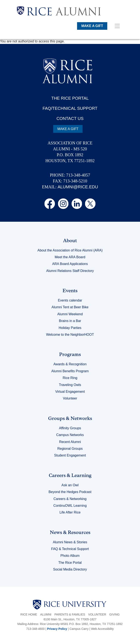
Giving (114, 614)
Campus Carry (79, 629)
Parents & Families (70, 614)
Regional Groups (70, 449)
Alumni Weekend (70, 314)
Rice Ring (70, 378)
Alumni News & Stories (70, 542)
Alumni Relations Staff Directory (70, 271)
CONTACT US (70, 118)
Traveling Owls (70, 385)
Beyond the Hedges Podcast (70, 492)
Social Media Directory (70, 569)
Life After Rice (70, 512)
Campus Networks (70, 435)
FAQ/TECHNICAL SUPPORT (70, 108)
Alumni (46, 614)
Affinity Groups (70, 428)
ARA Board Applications (70, 264)
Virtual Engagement (70, 392)
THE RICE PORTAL (70, 98)
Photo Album (70, 556)
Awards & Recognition (70, 364)
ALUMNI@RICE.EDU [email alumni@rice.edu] (78, 187)
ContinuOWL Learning (70, 506)
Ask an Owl (70, 485)
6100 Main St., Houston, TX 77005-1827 (70, 619)
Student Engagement (70, 455)
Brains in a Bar (70, 321)
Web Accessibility (102, 629)
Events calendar (70, 300)
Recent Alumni (70, 442)
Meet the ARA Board (70, 257)
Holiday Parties (70, 328)
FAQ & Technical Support (70, 549)
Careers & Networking (70, 499)
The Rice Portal (70, 563)
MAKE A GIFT (92, 26)
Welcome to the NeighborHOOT (70, 335)
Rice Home (29, 614)
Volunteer (70, 398)
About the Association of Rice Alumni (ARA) (70, 250)
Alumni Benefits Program (70, 371)
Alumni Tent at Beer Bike (70, 307)
